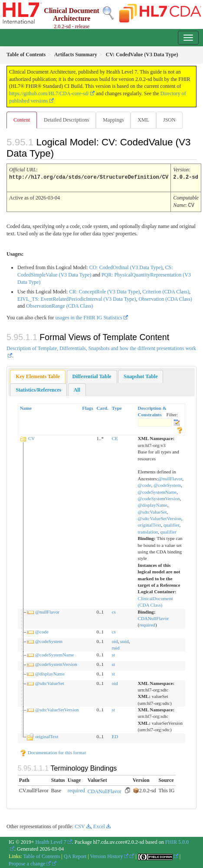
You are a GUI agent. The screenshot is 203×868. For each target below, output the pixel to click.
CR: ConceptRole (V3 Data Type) (104, 290)
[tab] (38, 375)
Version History (110, 855)
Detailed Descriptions (66, 120)
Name (26, 407)
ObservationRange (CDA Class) (59, 305)
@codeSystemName (157, 491)
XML (143, 120)
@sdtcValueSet (152, 511)
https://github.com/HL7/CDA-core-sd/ (49, 93)
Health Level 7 (51, 841)
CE (115, 437)
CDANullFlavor (154, 617)
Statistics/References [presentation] (38, 389)
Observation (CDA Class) (165, 298)
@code (145, 484)
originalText (150, 524)
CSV (80, 825)
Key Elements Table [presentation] (38, 375)
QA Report (75, 855)
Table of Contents (41, 855)
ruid (116, 646)
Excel (99, 825)
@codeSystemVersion (159, 497)
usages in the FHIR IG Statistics (88, 316)
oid (115, 640)
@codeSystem (167, 484)
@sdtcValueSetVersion (160, 517)
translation (148, 530)
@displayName (153, 504)
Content (22, 120)
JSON (169, 120)
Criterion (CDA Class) (166, 290)
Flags (87, 407)
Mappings (113, 120)
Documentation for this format (53, 751)
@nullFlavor (170, 477)
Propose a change (30, 862)
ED (115, 735)
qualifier (172, 524)
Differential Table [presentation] (92, 375)
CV (31, 437)
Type (117, 407)
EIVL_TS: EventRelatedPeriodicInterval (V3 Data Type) (77, 298)
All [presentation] (77, 389)
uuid (124, 640)
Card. (103, 407)
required (147, 624)
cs (114, 611)
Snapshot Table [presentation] (141, 375)
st (113, 653)
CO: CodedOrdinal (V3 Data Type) (126, 266)
